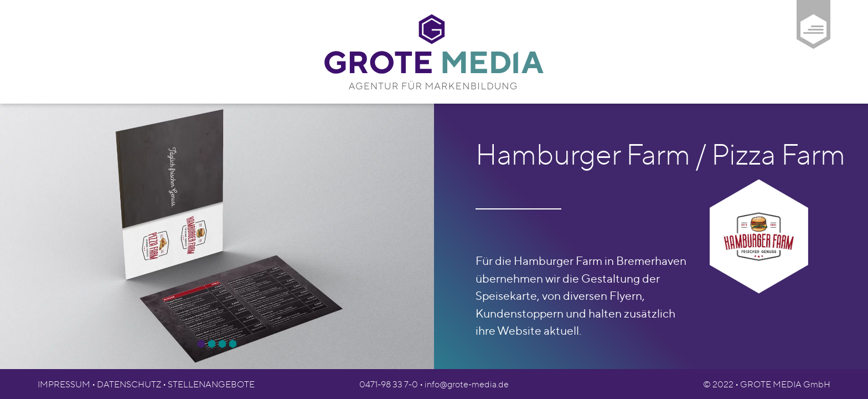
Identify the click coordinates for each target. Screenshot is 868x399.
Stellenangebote (211, 384)
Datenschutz (129, 384)
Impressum (64, 384)
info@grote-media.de (467, 384)
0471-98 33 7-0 (389, 384)
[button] (201, 344)
